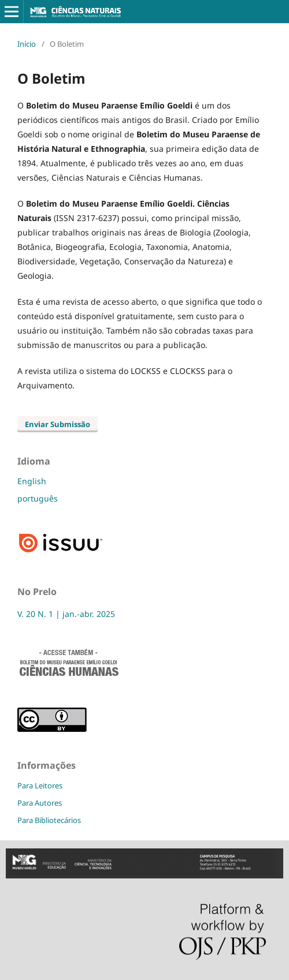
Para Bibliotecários (49, 820)
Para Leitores (40, 786)
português (38, 498)
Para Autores (40, 803)
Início (27, 44)
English (32, 481)
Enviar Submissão (58, 424)
